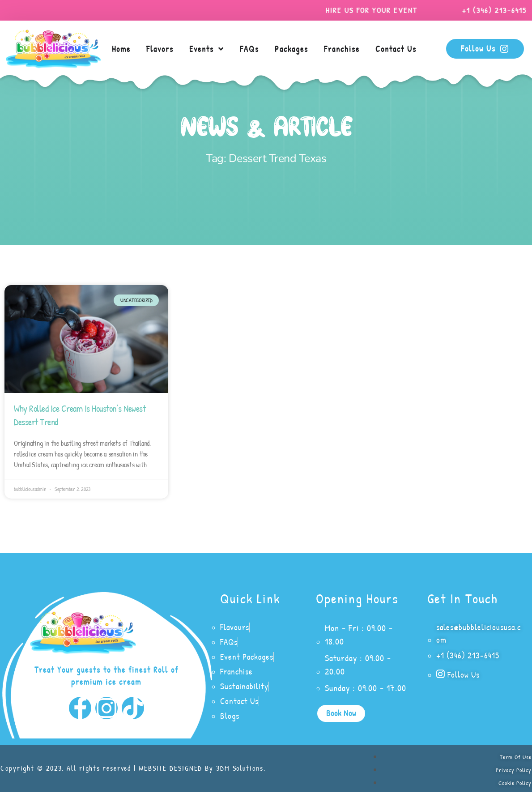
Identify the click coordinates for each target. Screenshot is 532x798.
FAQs (249, 49)
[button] (341, 714)
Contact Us (396, 49)
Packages (292, 49)
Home (121, 49)
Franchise (342, 49)
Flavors (160, 49)
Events (207, 49)
